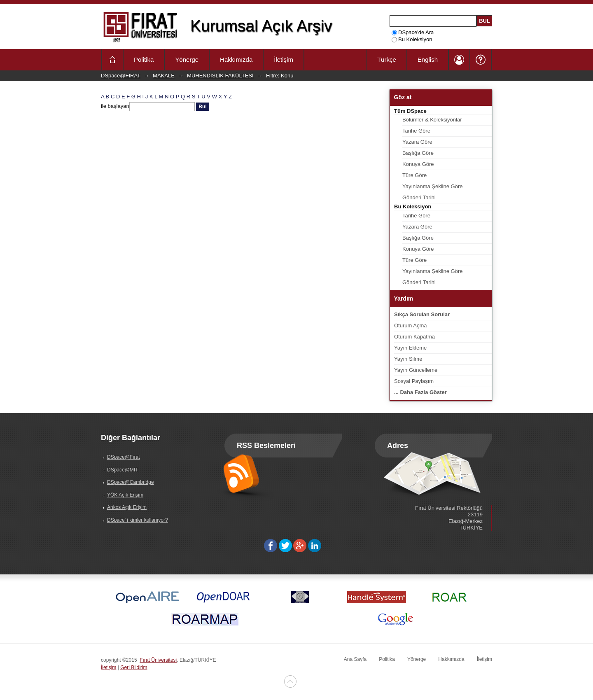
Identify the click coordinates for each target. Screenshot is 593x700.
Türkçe (387, 59)
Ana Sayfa (355, 659)
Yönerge (187, 59)
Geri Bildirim (134, 667)
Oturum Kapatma (414, 337)
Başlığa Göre (418, 153)
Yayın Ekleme (410, 348)
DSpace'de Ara (413, 32)
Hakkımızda (236, 59)
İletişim (284, 59)
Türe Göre (414, 175)
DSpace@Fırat (124, 457)
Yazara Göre (417, 142)
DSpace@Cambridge (131, 482)
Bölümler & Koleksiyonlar (432, 120)
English (428, 59)
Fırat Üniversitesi (158, 660)
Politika (144, 59)
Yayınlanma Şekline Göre (432, 186)
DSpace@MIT (123, 470)
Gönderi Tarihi (419, 197)
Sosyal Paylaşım (414, 381)
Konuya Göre (418, 164)
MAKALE (164, 76)
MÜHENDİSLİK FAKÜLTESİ (220, 76)
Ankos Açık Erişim (127, 507)
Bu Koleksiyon (412, 39)
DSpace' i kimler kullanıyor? (138, 520)
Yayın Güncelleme (416, 370)
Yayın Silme (408, 359)
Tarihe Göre (416, 131)
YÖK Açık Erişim (125, 495)
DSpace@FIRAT (121, 76)
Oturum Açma (410, 325)
